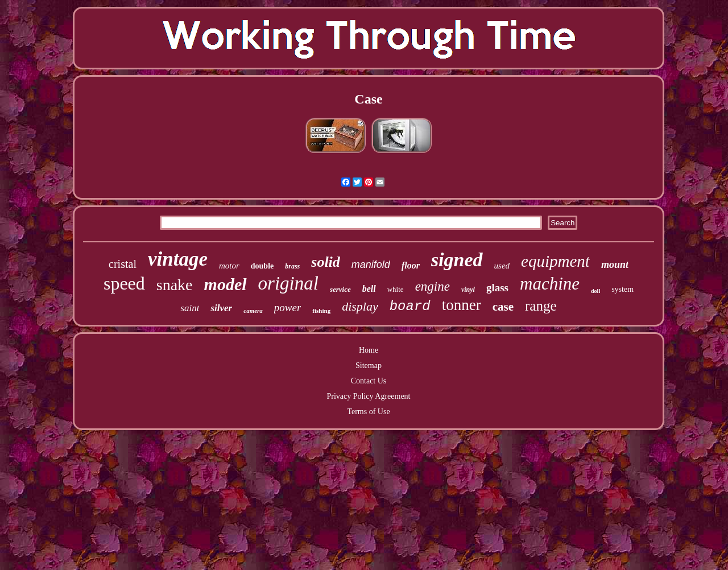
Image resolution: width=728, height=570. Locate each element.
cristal (123, 264)
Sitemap (369, 365)
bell (369, 289)
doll (595, 291)
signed (457, 260)
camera (253, 311)
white (396, 289)
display (360, 306)
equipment (555, 261)
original (288, 283)
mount (615, 265)
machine (550, 284)
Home (369, 350)
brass (292, 266)
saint (190, 308)
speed (124, 283)
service (340, 289)
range (541, 306)
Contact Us (369, 381)
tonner (462, 305)
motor (229, 266)
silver (221, 308)
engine (433, 286)
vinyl (468, 290)
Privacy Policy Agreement (369, 396)
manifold (371, 265)
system (622, 289)
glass (497, 288)
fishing (321, 311)
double (262, 266)
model (226, 284)
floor (411, 265)
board (410, 306)
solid (326, 262)
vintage (178, 259)
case (503, 307)
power (288, 307)
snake (175, 285)
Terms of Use (368, 412)
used (502, 266)
